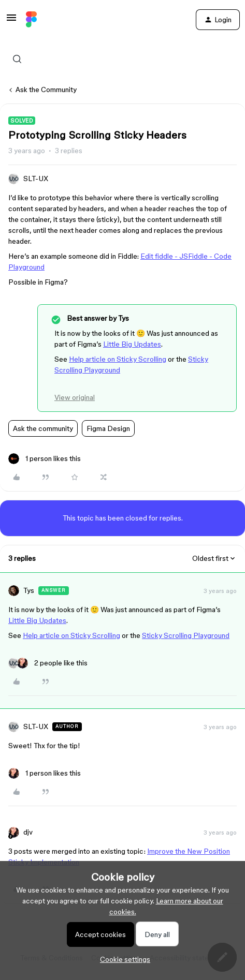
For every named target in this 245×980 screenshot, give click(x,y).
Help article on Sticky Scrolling (118, 359)
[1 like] (45, 459)
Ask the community (43, 428)
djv (28, 832)
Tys (29, 590)
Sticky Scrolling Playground (186, 635)
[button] (11, 21)
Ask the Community (46, 90)
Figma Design (108, 428)
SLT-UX (36, 179)
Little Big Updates (132, 344)
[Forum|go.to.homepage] (31, 20)
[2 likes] (48, 663)
